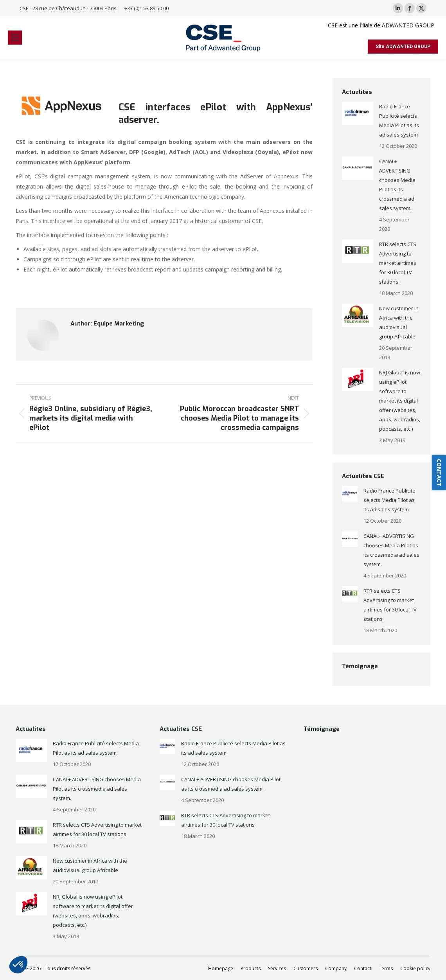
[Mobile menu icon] (15, 38)
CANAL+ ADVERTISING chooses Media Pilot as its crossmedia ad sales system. (397, 185)
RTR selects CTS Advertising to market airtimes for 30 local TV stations (398, 263)
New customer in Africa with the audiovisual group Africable (399, 322)
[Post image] (358, 113)
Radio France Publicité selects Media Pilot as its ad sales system (399, 120)
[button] (18, 965)
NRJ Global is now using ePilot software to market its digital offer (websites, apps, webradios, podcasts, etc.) (400, 401)
